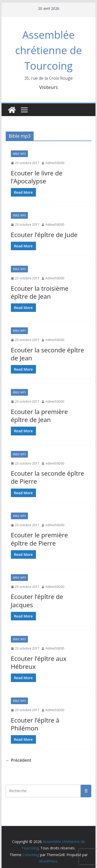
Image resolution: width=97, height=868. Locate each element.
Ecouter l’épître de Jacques (37, 601)
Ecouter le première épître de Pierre (39, 539)
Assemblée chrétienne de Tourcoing (48, 50)
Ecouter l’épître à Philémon (35, 724)
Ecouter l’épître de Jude (44, 235)
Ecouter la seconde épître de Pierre (48, 477)
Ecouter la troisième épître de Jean (40, 292)
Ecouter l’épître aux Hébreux (39, 662)
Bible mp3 (19, 154)
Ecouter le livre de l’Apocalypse (37, 177)
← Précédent (18, 760)
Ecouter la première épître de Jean (39, 416)
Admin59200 (55, 163)
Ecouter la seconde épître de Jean (48, 354)
